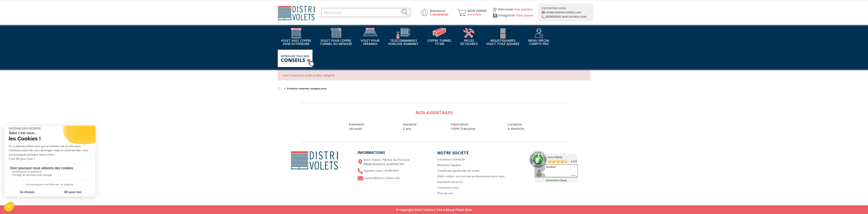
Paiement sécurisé (450, 182)
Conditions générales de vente (458, 171)
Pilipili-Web (464, 210)
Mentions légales (449, 165)
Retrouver (513, 9)
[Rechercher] (366, 13)
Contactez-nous (448, 188)
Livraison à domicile (451, 159)
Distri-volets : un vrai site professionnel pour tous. (471, 176)
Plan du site (445, 193)
